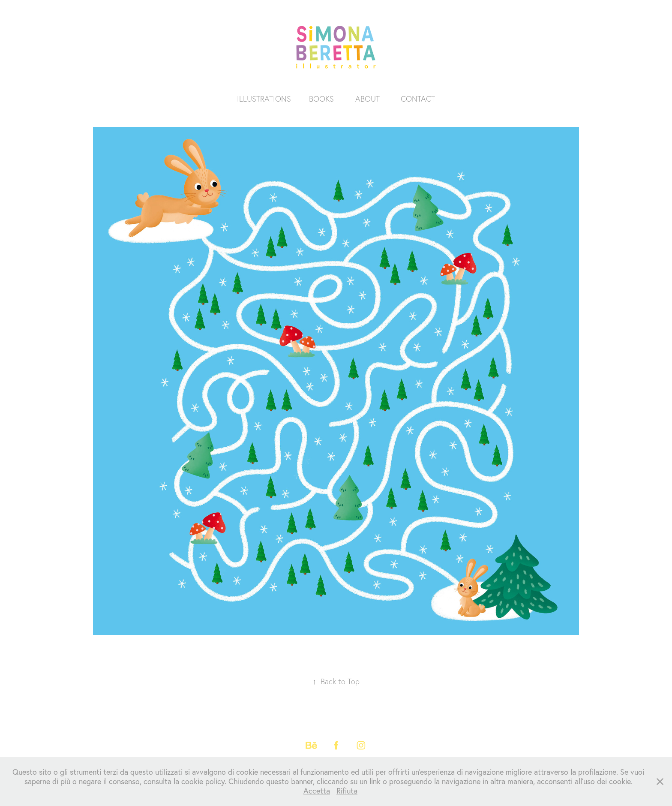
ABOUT (367, 99)
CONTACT (418, 99)
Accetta (317, 791)
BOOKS (321, 99)
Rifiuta (347, 791)
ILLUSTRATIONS (264, 99)
